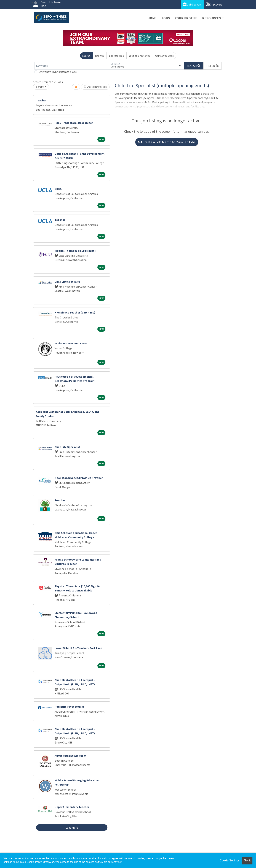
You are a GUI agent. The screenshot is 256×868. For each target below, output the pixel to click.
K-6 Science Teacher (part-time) (75, 312)
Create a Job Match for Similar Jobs (167, 142)
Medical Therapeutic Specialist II (76, 251)
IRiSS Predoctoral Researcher (74, 123)
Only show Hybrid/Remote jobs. (58, 72)
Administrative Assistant (70, 756)
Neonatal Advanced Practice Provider (79, 478)
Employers (214, 4)
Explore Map (117, 56)
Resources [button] (212, 18)
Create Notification (95, 87)
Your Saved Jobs (164, 56)
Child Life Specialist (67, 282)
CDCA (58, 189)
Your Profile (186, 18)
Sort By (40, 87)
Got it (247, 860)
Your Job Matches (139, 56)
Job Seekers (192, 4)
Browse (100, 56)
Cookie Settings (230, 860)
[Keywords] (72, 66)
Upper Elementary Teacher (72, 807)
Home (152, 18)
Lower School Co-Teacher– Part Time (78, 648)
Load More (72, 828)
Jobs (166, 18)
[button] (212, 66)
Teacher (41, 100)
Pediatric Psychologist (69, 707)
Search (86, 56)
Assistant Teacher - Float (71, 343)
